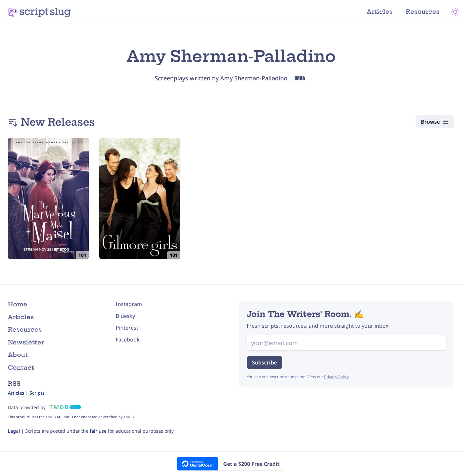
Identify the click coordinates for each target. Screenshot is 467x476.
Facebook (128, 340)
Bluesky (125, 316)
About (18, 355)
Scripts (37, 393)
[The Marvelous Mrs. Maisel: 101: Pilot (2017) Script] (48, 198)
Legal (14, 431)
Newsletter (26, 342)
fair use (98, 431)
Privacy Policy (336, 377)
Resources (423, 12)
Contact (21, 368)
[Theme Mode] (455, 12)
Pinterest (127, 328)
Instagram (129, 304)
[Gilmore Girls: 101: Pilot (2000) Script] (140, 198)
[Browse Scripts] (435, 122)
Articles (380, 12)
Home (18, 304)
